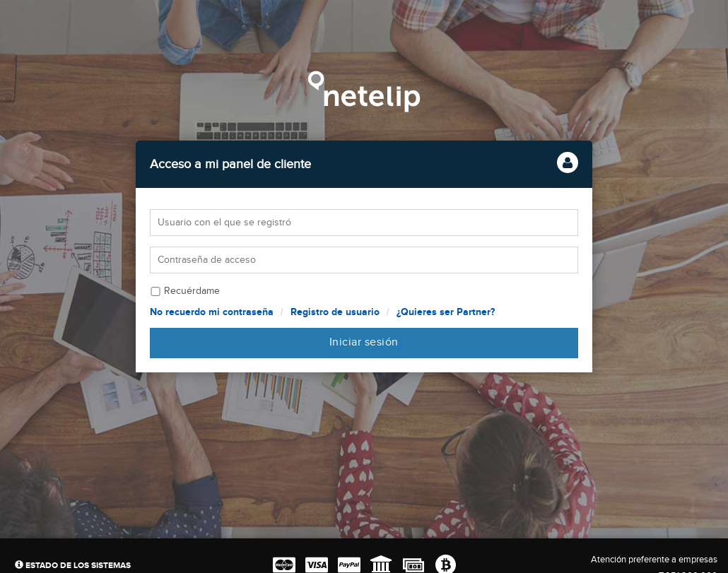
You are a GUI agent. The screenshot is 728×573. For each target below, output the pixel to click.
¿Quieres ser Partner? (446, 312)
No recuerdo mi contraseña (212, 312)
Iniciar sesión (364, 342)
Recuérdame (192, 291)
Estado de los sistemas (73, 566)
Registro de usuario (335, 312)
